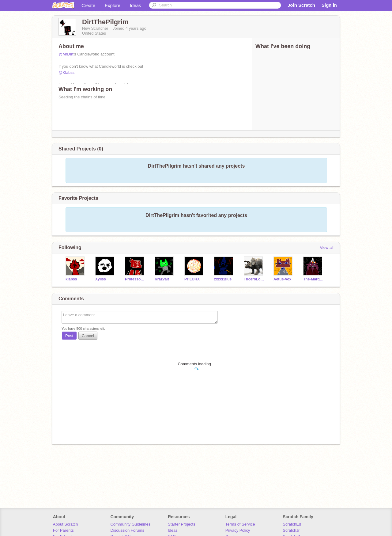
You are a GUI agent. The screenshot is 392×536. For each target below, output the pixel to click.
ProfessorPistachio (135, 279)
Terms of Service (240, 524)
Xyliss (101, 279)
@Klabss (66, 72)
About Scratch (66, 524)
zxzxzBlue (223, 279)
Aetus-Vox (282, 279)
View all (327, 247)
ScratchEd (292, 524)
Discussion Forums (127, 530)
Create (88, 5)
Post (69, 336)
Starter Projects (182, 524)
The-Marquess (313, 279)
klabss (71, 279)
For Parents (63, 530)
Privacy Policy (238, 530)
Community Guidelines (130, 524)
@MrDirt (66, 54)
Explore (113, 5)
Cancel (88, 336)
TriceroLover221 (254, 279)
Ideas (136, 5)
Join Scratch (301, 5)
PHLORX (192, 279)
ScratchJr (291, 530)
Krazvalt (162, 279)
